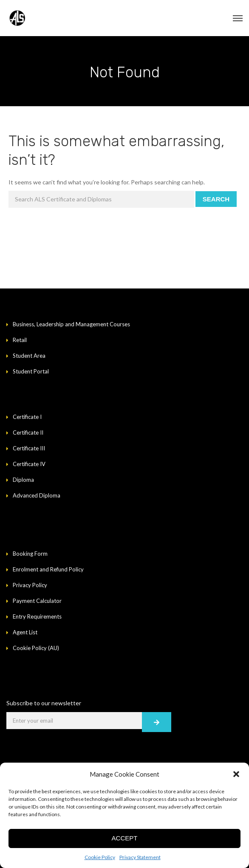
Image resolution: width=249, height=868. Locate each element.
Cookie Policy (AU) (36, 648)
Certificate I (27, 417)
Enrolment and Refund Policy (48, 569)
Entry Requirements (37, 616)
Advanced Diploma (37, 495)
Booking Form (30, 554)
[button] (236, 774)
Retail (20, 340)
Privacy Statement (140, 857)
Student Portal (31, 371)
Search (216, 199)
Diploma (23, 480)
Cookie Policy (100, 857)
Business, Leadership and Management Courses (71, 324)
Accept (125, 838)
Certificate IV (29, 464)
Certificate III (29, 448)
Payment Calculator (37, 601)
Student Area (29, 356)
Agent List (25, 632)
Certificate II (28, 433)
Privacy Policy (30, 585)
